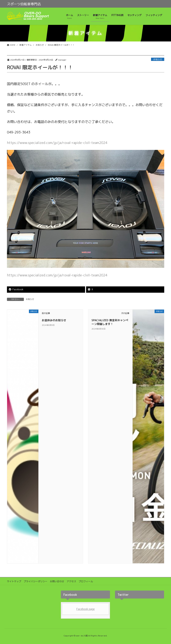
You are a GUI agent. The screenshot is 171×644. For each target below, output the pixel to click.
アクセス (71, 581)
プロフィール (86, 581)
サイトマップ (14, 581)
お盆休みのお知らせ (54, 320)
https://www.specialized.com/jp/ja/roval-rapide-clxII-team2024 (57, 143)
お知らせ (158, 59)
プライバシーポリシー (36, 581)
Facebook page (85, 609)
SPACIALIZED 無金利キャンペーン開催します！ (110, 322)
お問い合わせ (57, 581)
